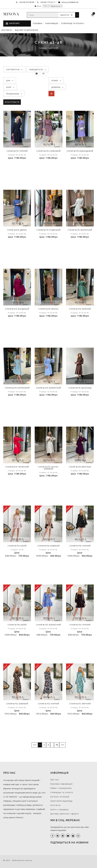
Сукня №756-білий (17, 625)
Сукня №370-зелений (80, 309)
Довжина (57, 87)
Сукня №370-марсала (80, 467)
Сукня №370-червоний (17, 467)
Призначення (14, 94)
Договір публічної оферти (65, 814)
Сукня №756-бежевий (48, 546)
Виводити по (38, 69)
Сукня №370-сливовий (49, 151)
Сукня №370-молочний (80, 230)
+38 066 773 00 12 (47, 2)
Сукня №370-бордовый (17, 309)
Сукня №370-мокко (49, 309)
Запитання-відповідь (62, 801)
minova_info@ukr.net (70, 2)
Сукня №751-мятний (80, 704)
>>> (63, 745)
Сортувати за (14, 69)
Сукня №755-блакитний (48, 625)
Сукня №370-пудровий (48, 230)
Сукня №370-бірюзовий (17, 388)
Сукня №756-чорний (80, 546)
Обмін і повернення (61, 788)
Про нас (55, 780)
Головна (37, 23)
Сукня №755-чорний (80, 625)
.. (52, 745)
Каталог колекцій (60, 797)
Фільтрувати (12, 102)
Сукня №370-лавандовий (80, 151)
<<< (35, 745)
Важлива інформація (62, 784)
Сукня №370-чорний (17, 151)
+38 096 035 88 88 (26, 2)
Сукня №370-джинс (17, 230)
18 (57, 745)
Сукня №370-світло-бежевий (49, 468)
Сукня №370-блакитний (48, 388)
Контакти (7, 30)
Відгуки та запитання (26, 30)
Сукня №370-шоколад (80, 388)
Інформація (52, 23)
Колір (10, 87)
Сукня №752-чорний (48, 704)
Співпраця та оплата (72, 23)
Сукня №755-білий (17, 546)
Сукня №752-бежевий (17, 704)
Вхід (38, 6)
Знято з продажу (59, 809)
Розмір (56, 81)
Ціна (10, 81)
